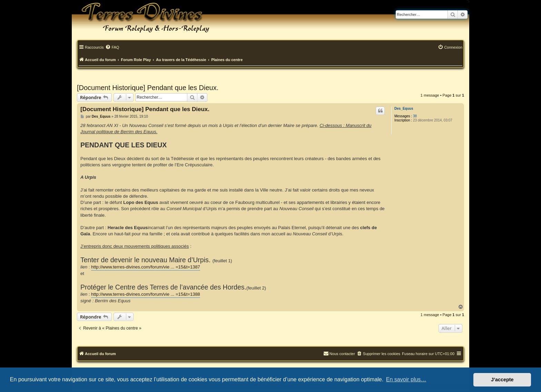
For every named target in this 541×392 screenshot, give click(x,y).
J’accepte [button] (502, 380)
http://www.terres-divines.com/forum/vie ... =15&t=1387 (146, 267)
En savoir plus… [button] (406, 379)
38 (415, 116)
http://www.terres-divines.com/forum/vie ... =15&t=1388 (146, 294)
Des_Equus (404, 109)
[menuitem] (112, 48)
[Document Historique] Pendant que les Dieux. (148, 88)
